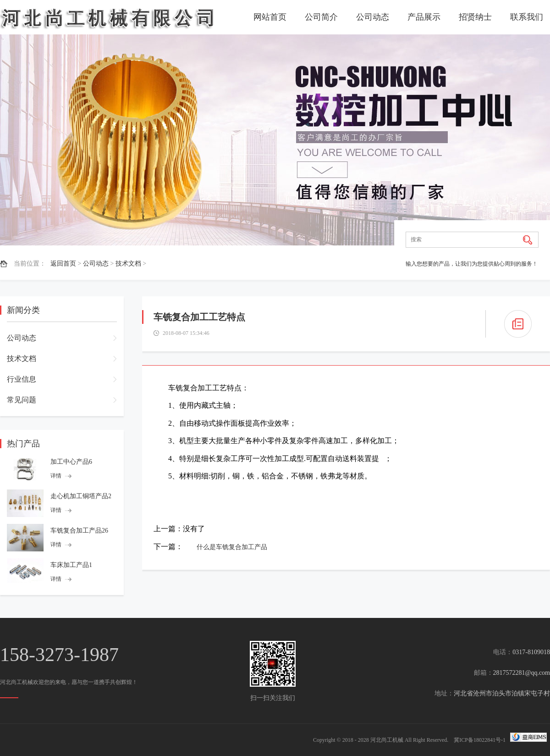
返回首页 (63, 264)
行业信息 (22, 379)
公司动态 (373, 17)
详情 (56, 476)
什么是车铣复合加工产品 (232, 547)
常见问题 (22, 400)
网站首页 (270, 17)
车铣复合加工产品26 (79, 531)
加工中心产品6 (71, 462)
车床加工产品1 (71, 565)
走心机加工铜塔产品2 (81, 496)
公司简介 (321, 17)
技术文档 (128, 264)
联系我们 (527, 17)
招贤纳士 (475, 17)
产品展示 (424, 17)
